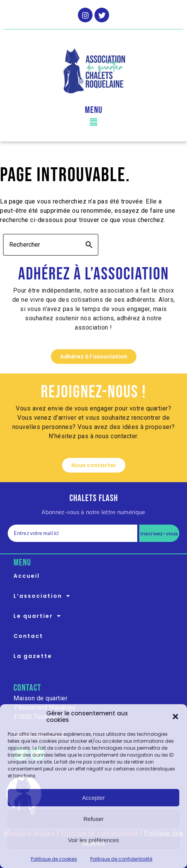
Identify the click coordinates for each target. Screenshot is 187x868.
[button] (175, 717)
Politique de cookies (54, 859)
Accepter (93, 798)
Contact (28, 636)
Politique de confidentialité (121, 859)
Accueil (27, 576)
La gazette (33, 656)
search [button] (89, 245)
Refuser (93, 819)
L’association (44, 596)
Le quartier (40, 616)
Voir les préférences (93, 840)
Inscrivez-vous (159, 534)
